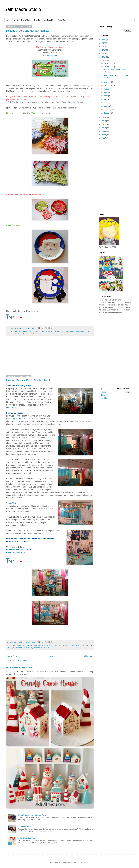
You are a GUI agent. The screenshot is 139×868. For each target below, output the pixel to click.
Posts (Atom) (22, 660)
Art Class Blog (49, 20)
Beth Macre (65, 645)
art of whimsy (55, 645)
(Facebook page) (50, 55)
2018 (104, 47)
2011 (104, 124)
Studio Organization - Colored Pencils (33, 815)
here (14, 408)
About (16, 20)
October (107, 82)
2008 (104, 135)
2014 (104, 60)
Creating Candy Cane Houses (21, 667)
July (106, 92)
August (107, 89)
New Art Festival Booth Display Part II (28, 380)
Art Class (105, 398)
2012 (104, 121)
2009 (104, 131)
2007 (104, 138)
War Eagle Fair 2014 (85, 645)
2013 (104, 117)
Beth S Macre (28, 331)
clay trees (51, 331)
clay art (36, 331)
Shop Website (26, 20)
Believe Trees (18, 331)
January (107, 113)
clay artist (43, 331)
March (107, 106)
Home (8, 20)
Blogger (86, 862)
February (108, 110)
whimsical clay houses (41, 648)
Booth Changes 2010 (15, 552)
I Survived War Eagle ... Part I (19, 550)
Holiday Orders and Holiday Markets (28, 31)
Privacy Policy (62, 20)
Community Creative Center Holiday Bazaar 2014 (73, 331)
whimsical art (28, 648)
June (106, 96)
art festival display (32, 645)
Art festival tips (45, 645)
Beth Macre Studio (23, 9)
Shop (103, 395)
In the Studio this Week (27, 838)
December (108, 63)
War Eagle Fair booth (15, 648)
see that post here (15, 419)
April (106, 103)
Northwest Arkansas (22, 334)
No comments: (30, 328)
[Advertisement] (50, 356)
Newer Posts (12, 656)
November (108, 67)
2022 (104, 43)
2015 (104, 57)
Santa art (34, 334)
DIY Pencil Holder (25, 826)
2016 (104, 54)
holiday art (11, 334)
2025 (104, 40)
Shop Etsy (38, 20)
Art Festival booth (19, 645)
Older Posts (89, 656)
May (106, 99)
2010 (104, 128)
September (108, 85)
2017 (104, 50)
